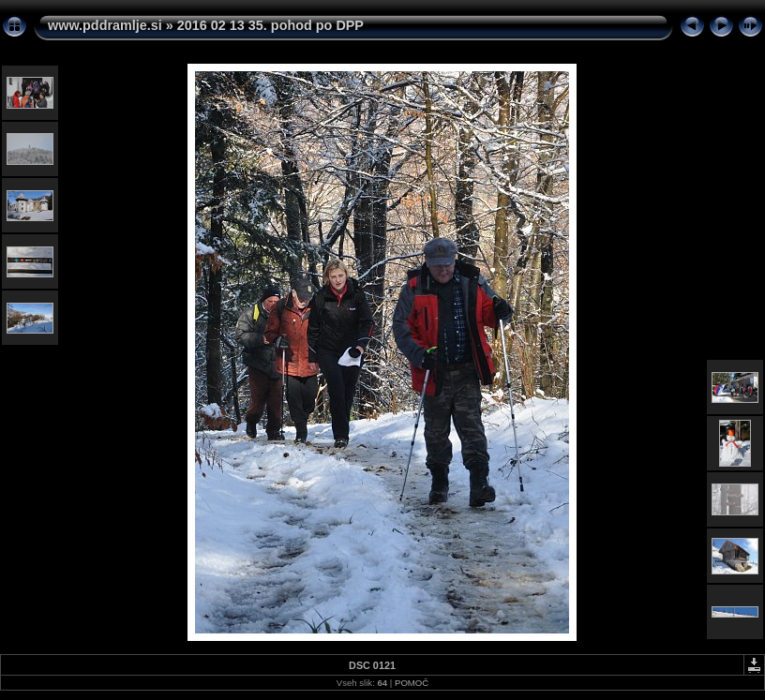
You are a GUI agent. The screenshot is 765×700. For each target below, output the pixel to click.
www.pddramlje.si (105, 25)
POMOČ (412, 683)
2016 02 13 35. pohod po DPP (270, 25)
